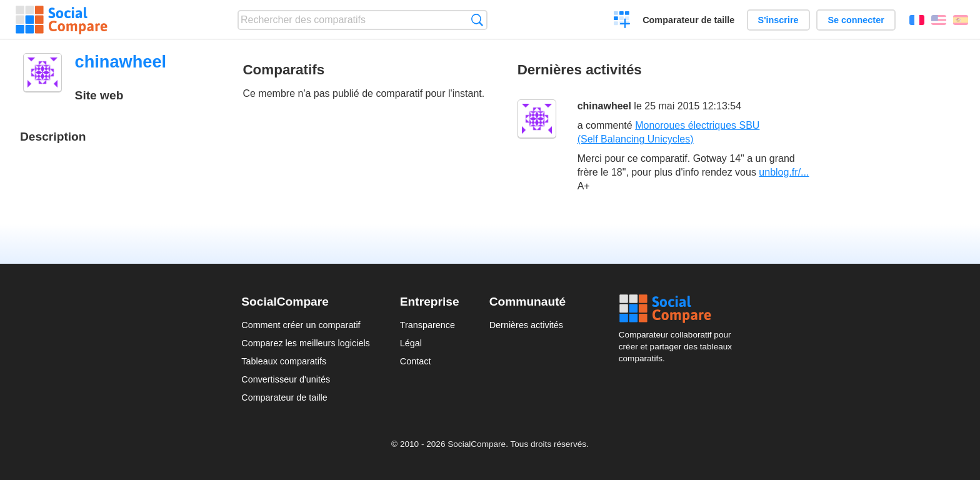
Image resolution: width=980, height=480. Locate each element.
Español (961, 20)
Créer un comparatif (622, 21)
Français (917, 20)
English (939, 20)
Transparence (427, 325)
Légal (411, 343)
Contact (416, 361)
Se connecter (856, 20)
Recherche (477, 20)
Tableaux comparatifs (284, 361)
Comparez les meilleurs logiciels (306, 343)
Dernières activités (526, 325)
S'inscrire (778, 20)
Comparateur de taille (688, 20)
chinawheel (604, 106)
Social (679, 309)
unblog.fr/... (784, 172)
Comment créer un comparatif (301, 325)
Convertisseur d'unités (286, 379)
